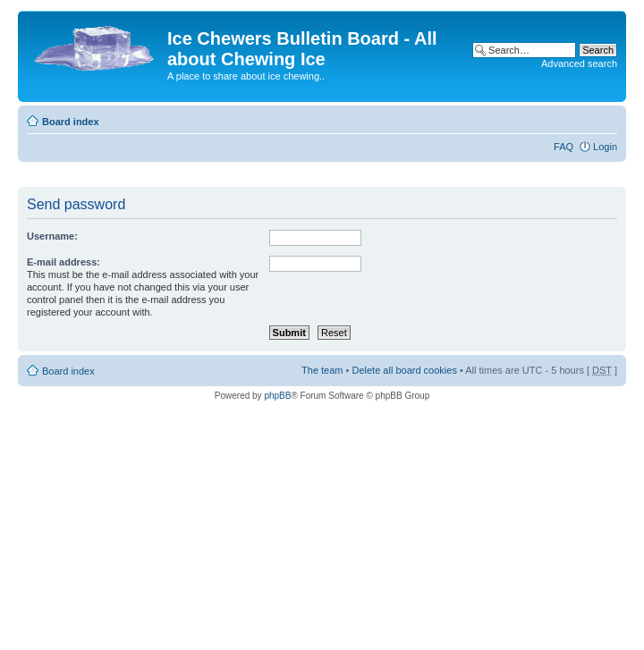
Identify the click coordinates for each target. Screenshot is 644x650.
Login (605, 147)
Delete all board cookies (404, 370)
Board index (71, 122)
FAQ (563, 147)
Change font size (604, 118)
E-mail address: (64, 262)
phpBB (277, 396)
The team (322, 370)
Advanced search (579, 63)
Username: (52, 236)
